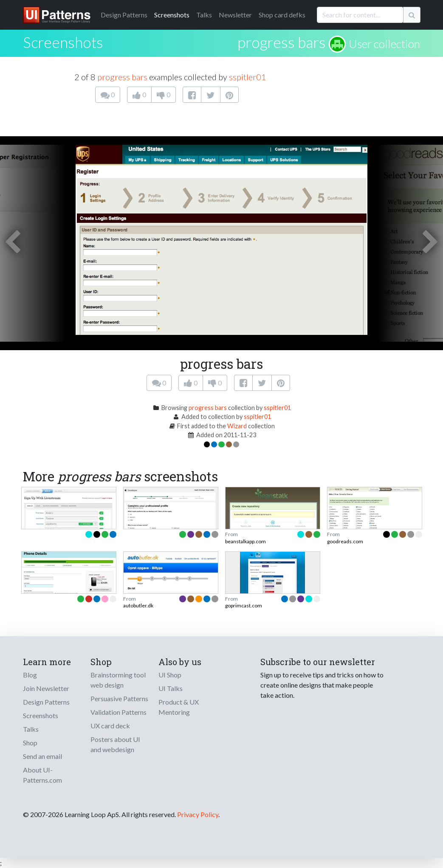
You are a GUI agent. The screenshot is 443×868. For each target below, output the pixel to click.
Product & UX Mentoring (179, 707)
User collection (384, 44)
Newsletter (235, 15)
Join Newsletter (46, 688)
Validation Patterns (119, 712)
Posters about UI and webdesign (115, 744)
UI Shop (170, 675)
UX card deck (110, 726)
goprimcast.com (244, 605)
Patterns (124, 15)
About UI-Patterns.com (42, 775)
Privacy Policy (198, 814)
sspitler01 (248, 77)
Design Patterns (46, 702)
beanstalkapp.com (245, 541)
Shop (30, 743)
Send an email (42, 756)
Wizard (237, 426)
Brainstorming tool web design (118, 680)
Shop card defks (282, 15)
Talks (204, 15)
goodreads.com (345, 541)
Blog (30, 675)
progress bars (282, 42)
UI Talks (171, 688)
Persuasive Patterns (119, 698)
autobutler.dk (138, 605)
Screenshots (172, 15)
